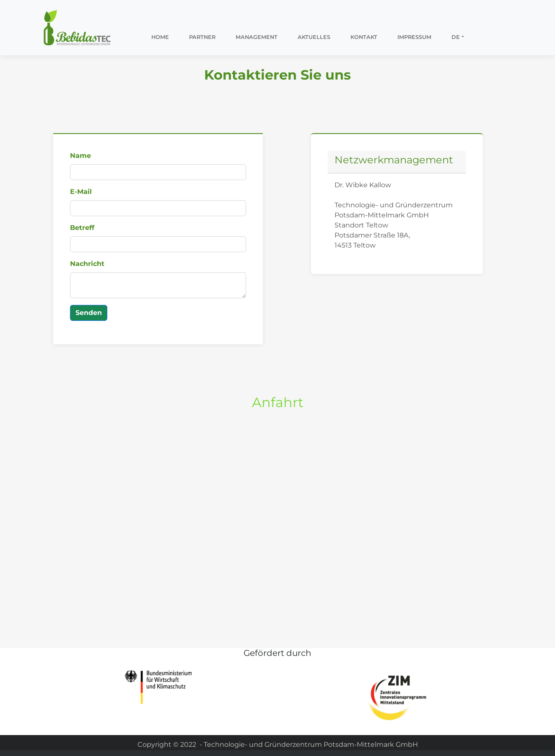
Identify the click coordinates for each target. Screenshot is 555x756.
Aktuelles (314, 37)
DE (456, 37)
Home (160, 37)
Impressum (414, 37)
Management (257, 37)
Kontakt (364, 37)
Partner (202, 37)
